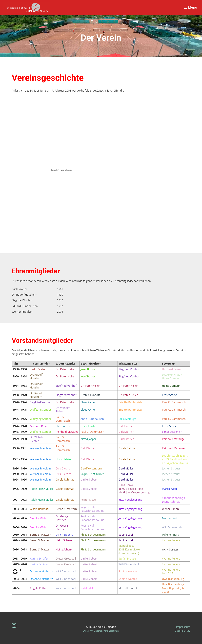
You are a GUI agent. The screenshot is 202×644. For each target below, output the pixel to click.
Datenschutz (182, 631)
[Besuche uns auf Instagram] (14, 625)
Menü (191, 7)
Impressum (183, 627)
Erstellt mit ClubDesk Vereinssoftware (101, 631)
